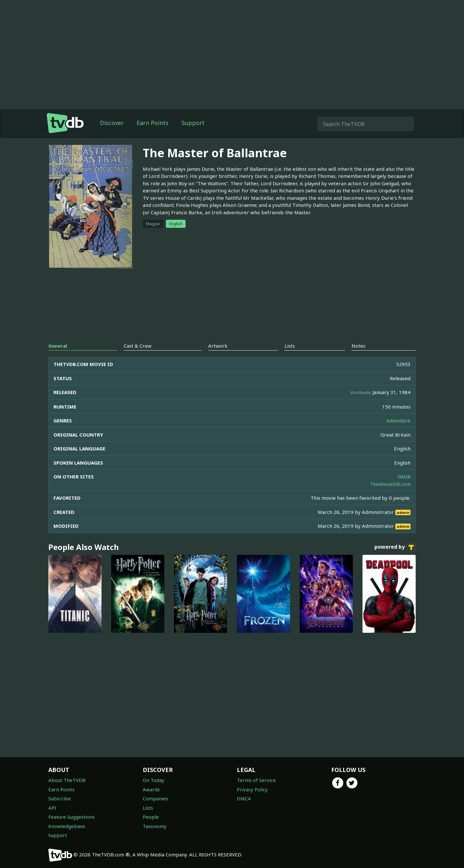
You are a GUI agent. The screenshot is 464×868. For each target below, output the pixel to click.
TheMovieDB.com (390, 484)
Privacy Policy (252, 789)
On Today (154, 780)
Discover (112, 123)
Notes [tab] (358, 346)
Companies (155, 798)
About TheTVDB (67, 780)
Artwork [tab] (218, 346)
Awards (151, 789)
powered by (395, 547)
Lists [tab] (290, 346)
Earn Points (153, 123)
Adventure (398, 420)
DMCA (244, 798)
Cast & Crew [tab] (138, 346)
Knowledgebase (67, 826)
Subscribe (60, 798)
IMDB (404, 477)
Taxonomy (155, 826)
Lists (148, 808)
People (151, 817)
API (52, 808)
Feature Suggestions (72, 817)
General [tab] (58, 346)
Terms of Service (256, 780)
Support (193, 123)
